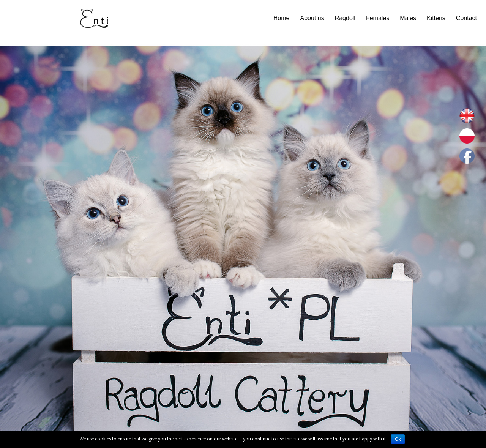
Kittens (436, 18)
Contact (466, 18)
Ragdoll (345, 18)
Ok (398, 439)
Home (282, 18)
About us (312, 18)
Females (378, 18)
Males (408, 18)
